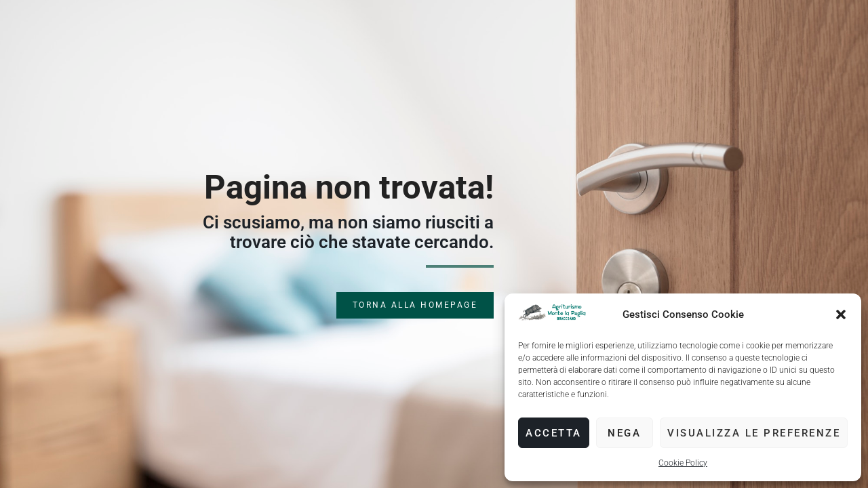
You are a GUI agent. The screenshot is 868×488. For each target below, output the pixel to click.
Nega (624, 433)
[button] (841, 314)
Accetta (554, 433)
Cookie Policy (683, 463)
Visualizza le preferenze (754, 433)
